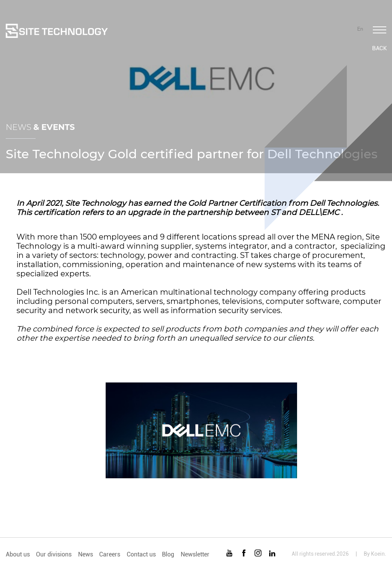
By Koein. (375, 554)
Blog (168, 554)
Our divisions (54, 554)
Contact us (141, 554)
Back (380, 48)
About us (18, 554)
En (360, 29)
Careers (110, 554)
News (86, 554)
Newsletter (195, 554)
